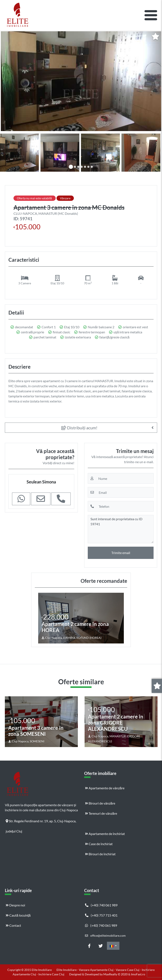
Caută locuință (18, 915)
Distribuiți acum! (79, 428)
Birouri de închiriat (100, 854)
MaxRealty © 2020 (116, 974)
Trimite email (121, 553)
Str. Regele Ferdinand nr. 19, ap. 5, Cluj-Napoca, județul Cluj (41, 823)
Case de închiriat (99, 844)
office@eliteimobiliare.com (105, 936)
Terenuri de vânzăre (101, 813)
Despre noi (15, 905)
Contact (13, 925)
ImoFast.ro (138, 974)
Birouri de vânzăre (100, 803)
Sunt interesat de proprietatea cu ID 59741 (121, 529)
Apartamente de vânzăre (105, 788)
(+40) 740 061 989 (101, 905)
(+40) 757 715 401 (101, 915)
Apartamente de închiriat (105, 834)
